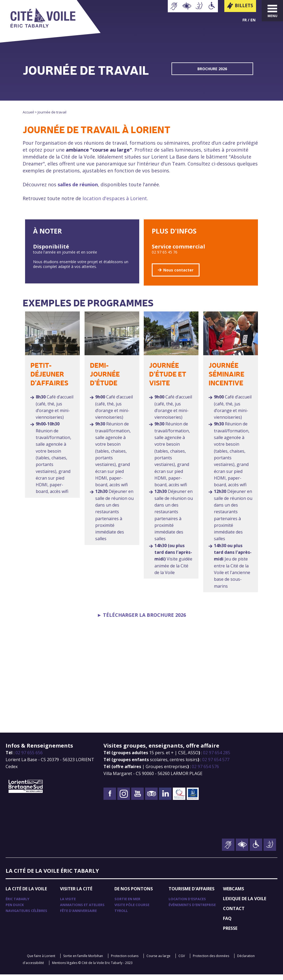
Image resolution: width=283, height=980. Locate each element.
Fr (245, 20)
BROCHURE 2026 (212, 69)
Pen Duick (15, 910)
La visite (68, 904)
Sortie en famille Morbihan (83, 961)
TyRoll (121, 916)
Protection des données (211, 961)
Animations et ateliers (82, 910)
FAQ (227, 924)
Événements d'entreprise (192, 910)
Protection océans (125, 961)
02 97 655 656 (29, 758)
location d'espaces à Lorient (115, 198)
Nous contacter (178, 270)
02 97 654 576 (205, 772)
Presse (230, 934)
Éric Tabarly (17, 904)
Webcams (234, 894)
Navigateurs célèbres (26, 916)
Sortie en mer (127, 904)
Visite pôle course (132, 910)
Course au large (158, 961)
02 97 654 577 (216, 765)
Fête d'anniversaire (78, 916)
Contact (234, 914)
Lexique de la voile (245, 904)
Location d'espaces (187, 904)
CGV (182, 961)
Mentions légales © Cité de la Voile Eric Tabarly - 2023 (92, 968)
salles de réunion (78, 184)
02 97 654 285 (217, 758)
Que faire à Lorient (41, 961)
